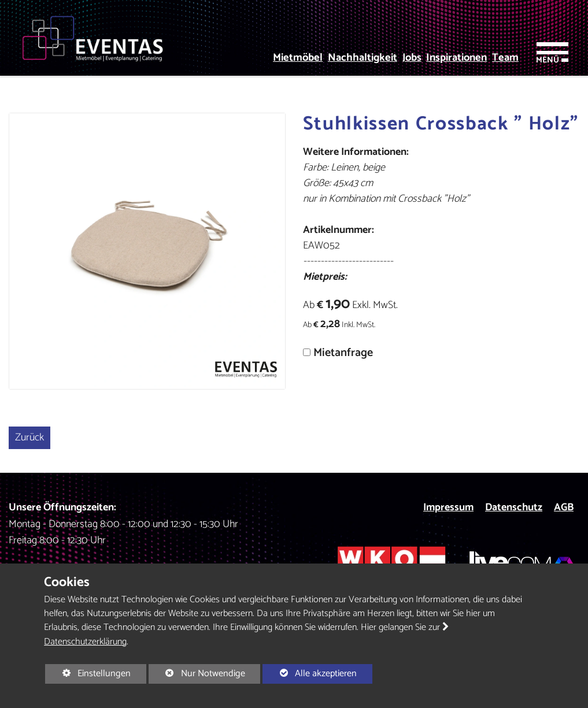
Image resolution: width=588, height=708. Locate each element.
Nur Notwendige (197, 674)
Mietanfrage (343, 353)
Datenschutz (514, 507)
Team (505, 58)
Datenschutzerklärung (85, 642)
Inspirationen (456, 58)
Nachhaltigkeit (363, 58)
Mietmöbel (298, 58)
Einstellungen (88, 674)
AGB (564, 507)
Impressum (448, 507)
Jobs (412, 58)
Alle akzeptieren (310, 673)
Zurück (29, 438)
